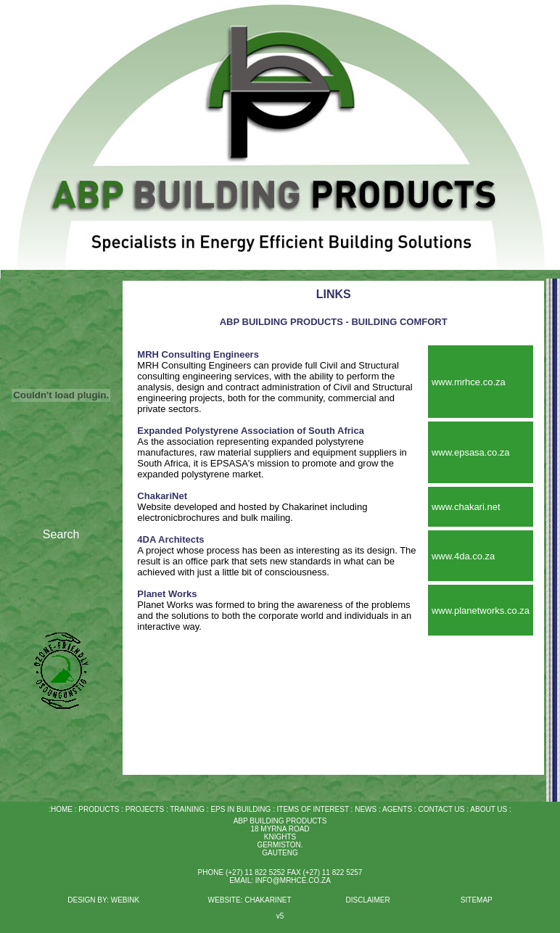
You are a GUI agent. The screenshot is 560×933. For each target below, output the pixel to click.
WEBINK (126, 900)
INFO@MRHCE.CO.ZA (293, 880)
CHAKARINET (268, 900)
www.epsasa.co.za (471, 452)
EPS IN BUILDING (240, 809)
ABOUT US (489, 809)
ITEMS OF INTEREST (313, 809)
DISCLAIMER (367, 900)
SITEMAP (477, 900)
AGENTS (397, 809)
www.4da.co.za (463, 556)
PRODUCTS (99, 809)
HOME (62, 809)
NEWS (365, 809)
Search (61, 534)
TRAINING (187, 809)
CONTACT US (441, 809)
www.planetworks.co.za (481, 611)
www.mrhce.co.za (469, 382)
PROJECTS (144, 809)
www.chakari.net (466, 507)
